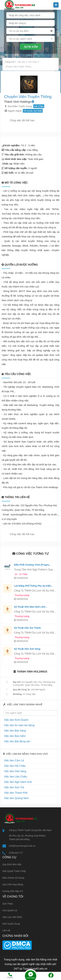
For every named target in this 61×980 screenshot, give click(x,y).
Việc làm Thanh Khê (16, 793)
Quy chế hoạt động (13, 884)
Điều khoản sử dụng (13, 878)
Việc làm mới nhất (12, 917)
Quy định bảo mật (12, 864)
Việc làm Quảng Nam (16, 798)
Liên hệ (6, 930)
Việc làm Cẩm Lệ (14, 760)
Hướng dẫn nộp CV (13, 891)
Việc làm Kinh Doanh (16, 720)
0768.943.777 (16, 853)
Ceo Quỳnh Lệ (10, 910)
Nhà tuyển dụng (11, 924)
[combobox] (31, 32)
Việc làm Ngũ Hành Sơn (18, 782)
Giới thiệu (8, 904)
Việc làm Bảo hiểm (15, 736)
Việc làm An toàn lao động (19, 725)
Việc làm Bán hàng (15, 731)
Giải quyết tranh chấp (14, 871)
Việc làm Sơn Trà (14, 787)
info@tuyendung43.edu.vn (22, 846)
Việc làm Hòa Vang (15, 771)
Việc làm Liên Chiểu (16, 777)
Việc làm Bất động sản (17, 741)
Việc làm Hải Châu (15, 766)
